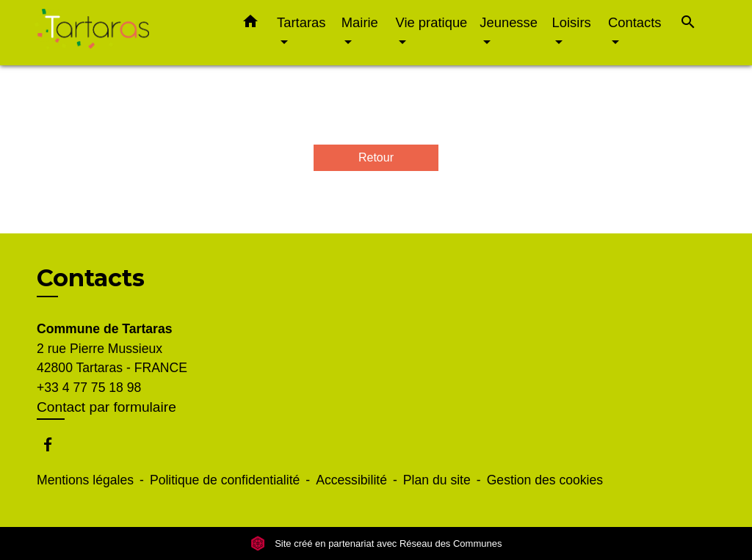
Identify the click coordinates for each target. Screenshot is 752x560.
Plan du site (437, 480)
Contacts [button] (635, 22)
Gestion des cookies (545, 480)
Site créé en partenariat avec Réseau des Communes (376, 543)
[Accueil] (126, 33)
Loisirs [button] (572, 22)
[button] (250, 24)
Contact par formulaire (106, 407)
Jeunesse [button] (509, 22)
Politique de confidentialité (225, 480)
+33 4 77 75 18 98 (89, 388)
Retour (376, 157)
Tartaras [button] (301, 22)
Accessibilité (351, 480)
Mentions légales (85, 480)
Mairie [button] (360, 22)
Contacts (91, 278)
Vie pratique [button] (432, 22)
